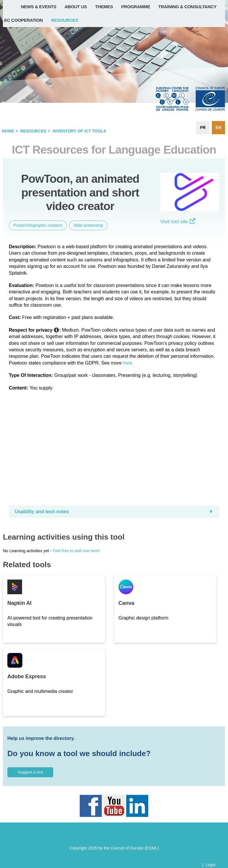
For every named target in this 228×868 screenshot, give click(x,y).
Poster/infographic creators (38, 225)
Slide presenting (88, 225)
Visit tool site (178, 222)
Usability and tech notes (42, 512)
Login (211, 865)
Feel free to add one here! (76, 551)
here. (128, 363)
